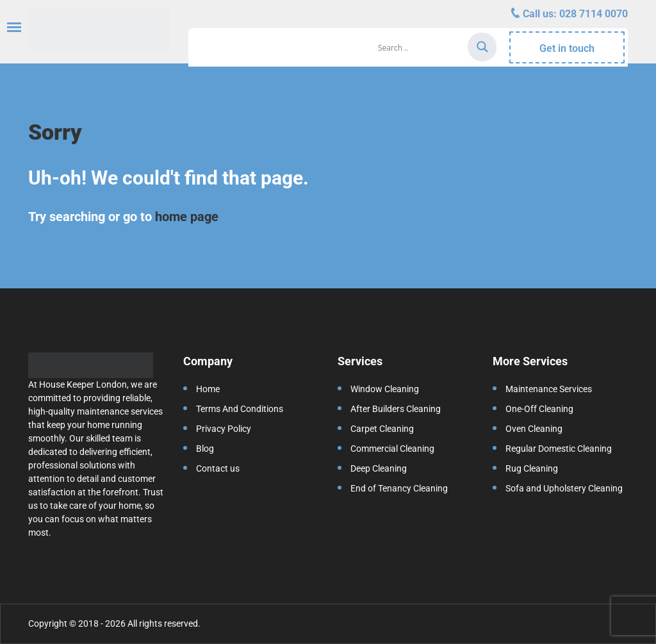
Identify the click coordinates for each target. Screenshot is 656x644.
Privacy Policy (224, 429)
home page (187, 217)
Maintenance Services (549, 389)
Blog (205, 449)
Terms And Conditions (240, 409)
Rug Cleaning (532, 468)
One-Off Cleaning (539, 409)
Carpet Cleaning (382, 429)
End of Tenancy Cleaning (399, 488)
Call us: (574, 14)
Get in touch (567, 48)
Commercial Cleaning (392, 449)
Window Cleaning (385, 389)
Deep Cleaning (379, 468)
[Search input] (421, 47)
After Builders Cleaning (396, 409)
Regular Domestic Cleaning (559, 449)
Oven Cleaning (534, 429)
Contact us (218, 468)
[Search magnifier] (482, 47)
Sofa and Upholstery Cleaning (564, 488)
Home (208, 389)
